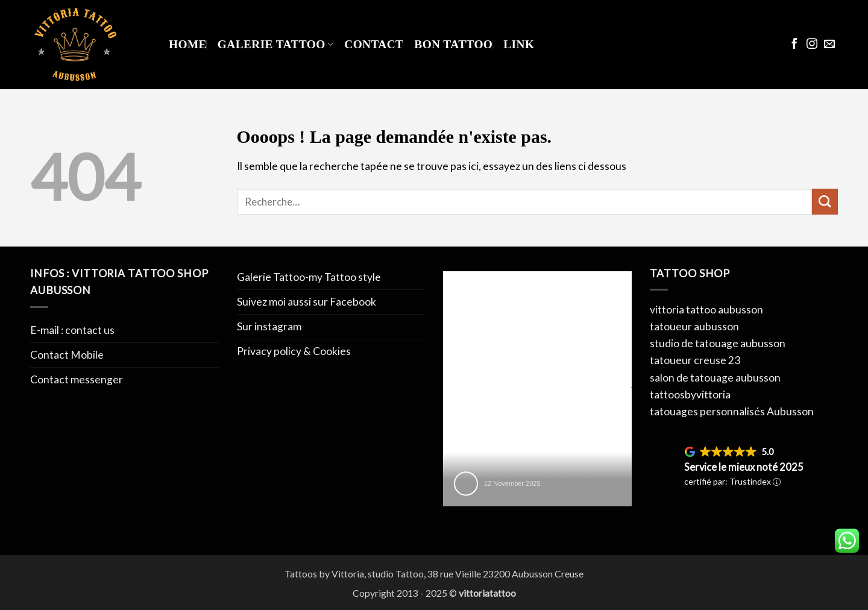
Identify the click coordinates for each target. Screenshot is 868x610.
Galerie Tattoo (275, 44)
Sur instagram (269, 326)
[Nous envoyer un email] (829, 45)
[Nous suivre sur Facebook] (794, 45)
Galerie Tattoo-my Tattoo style (309, 277)
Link (519, 44)
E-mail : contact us (72, 330)
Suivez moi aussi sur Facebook (307, 302)
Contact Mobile (67, 355)
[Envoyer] (825, 202)
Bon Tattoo (453, 44)
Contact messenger (77, 379)
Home (188, 44)
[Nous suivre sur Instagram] (812, 45)
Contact (374, 44)
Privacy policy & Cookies (294, 351)
